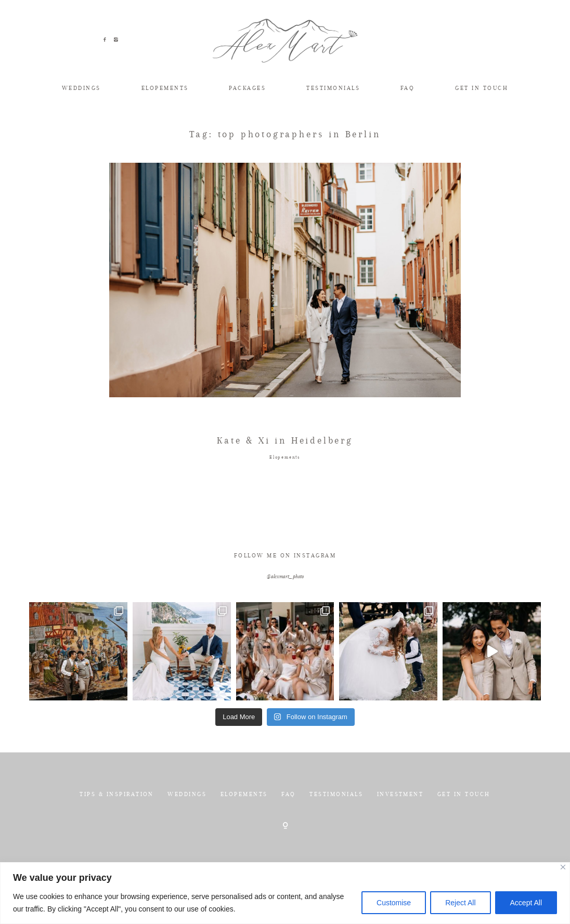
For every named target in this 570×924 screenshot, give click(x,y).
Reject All (460, 903)
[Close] (563, 867)
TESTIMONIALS (333, 88)
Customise (394, 903)
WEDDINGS (81, 88)
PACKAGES (247, 88)
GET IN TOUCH (482, 88)
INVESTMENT (400, 824)
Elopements (285, 488)
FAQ (407, 88)
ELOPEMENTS (165, 88)
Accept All (526, 903)
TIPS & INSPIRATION (117, 824)
